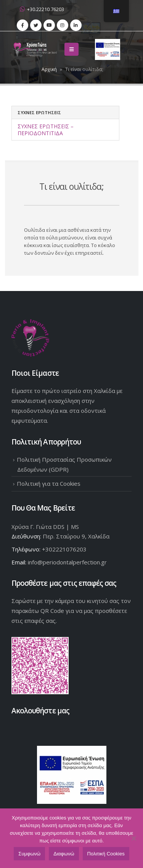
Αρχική (49, 69)
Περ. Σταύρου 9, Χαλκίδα (76, 536)
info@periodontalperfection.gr (67, 562)
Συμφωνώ (29, 854)
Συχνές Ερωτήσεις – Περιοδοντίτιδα (46, 130)
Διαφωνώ (64, 854)
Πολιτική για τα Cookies (49, 483)
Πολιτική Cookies (106, 854)
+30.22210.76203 (42, 9)
